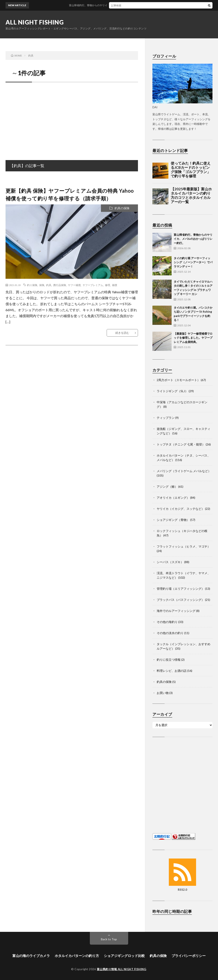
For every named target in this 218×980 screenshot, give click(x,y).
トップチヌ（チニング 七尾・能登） (181, 444)
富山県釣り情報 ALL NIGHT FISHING (122, 969)
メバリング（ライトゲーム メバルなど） (184, 471)
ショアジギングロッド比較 (124, 956)
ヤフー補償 (74, 285)
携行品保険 (60, 285)
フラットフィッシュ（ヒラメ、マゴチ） (184, 546)
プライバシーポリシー (189, 956)
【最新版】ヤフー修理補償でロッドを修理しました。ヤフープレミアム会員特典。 (193, 338)
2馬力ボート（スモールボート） (178, 380)
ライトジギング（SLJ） (172, 391)
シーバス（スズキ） (170, 562)
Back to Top (109, 939)
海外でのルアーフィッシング (176, 611)
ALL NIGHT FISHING (35, 22)
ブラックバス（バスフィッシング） (181, 600)
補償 (115, 285)
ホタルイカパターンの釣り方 (77, 956)
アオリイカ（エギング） (173, 498)
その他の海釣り (167, 622)
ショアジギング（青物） (173, 520)
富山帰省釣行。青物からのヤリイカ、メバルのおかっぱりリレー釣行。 (193, 239)
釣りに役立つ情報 (169, 660)
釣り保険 (32, 285)
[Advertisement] (72, 117)
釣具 (49, 285)
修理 (108, 285)
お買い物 (163, 693)
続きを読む (122, 333)
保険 (42, 285)
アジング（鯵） (167, 486)
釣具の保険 (122, 208)
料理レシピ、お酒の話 (172, 671)
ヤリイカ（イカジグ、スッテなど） (181, 509)
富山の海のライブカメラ (31, 956)
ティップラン (166, 418)
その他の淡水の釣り (170, 633)
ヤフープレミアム (93, 285)
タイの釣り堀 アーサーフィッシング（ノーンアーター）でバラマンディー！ (193, 262)
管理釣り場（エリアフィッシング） (181, 589)
